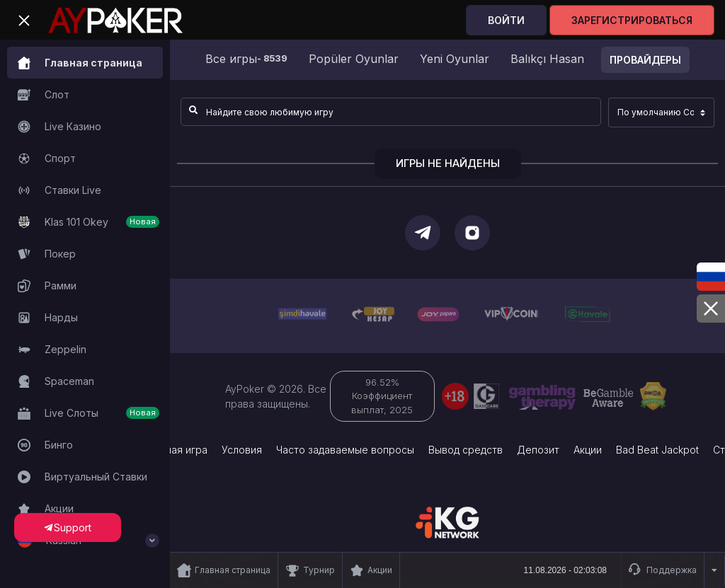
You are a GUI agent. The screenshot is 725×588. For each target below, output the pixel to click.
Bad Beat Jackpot (657, 450)
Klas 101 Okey (89, 222)
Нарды (48, 318)
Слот (44, 95)
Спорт (47, 158)
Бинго (45, 445)
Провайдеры (645, 60)
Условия (242, 450)
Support (68, 528)
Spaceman (56, 381)
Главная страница (80, 63)
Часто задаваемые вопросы (345, 450)
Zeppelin (52, 350)
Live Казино (59, 127)
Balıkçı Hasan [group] (547, 59)
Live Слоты (89, 413)
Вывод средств (466, 450)
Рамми (47, 286)
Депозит (538, 450)
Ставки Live (59, 190)
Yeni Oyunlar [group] (455, 59)
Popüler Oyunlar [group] (354, 59)
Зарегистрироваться (632, 20)
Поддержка (663, 570)
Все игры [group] (246, 59)
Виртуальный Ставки (82, 477)
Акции (46, 509)
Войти (506, 20)
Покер (47, 254)
